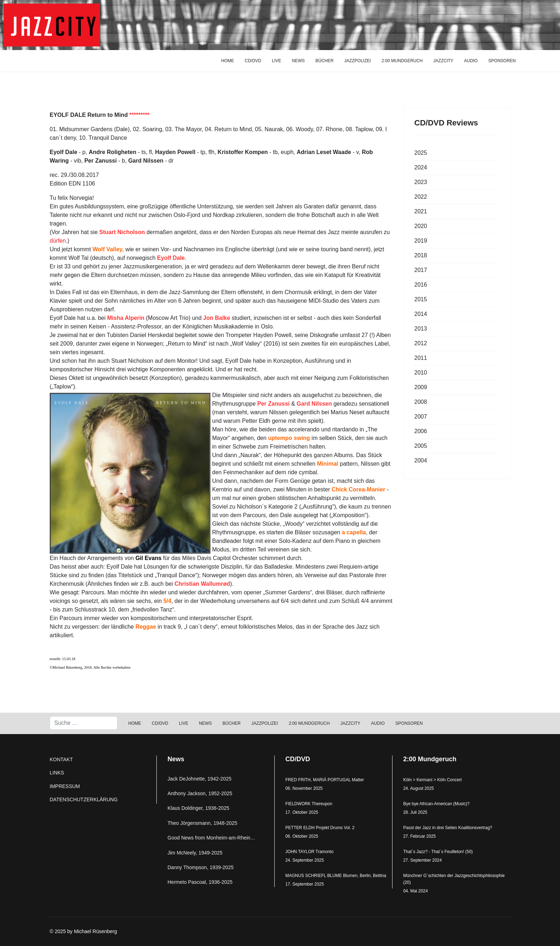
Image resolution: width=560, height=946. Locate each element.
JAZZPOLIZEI (358, 61)
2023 (421, 182)
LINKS (57, 773)
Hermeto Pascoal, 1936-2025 (200, 882)
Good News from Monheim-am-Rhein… (211, 838)
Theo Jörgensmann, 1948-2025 (202, 823)
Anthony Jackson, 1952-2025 (200, 793)
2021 (421, 211)
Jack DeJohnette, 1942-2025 (199, 779)
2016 (421, 285)
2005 (421, 446)
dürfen (58, 241)
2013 (421, 329)
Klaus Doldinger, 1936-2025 (198, 808)
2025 (421, 153)
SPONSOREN (502, 61)
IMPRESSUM (65, 786)
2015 (421, 299)
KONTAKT (61, 759)
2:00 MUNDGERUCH (402, 61)
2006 (421, 431)
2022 (421, 197)
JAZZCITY (443, 61)
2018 (421, 255)
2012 (421, 343)
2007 (421, 417)
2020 (421, 226)
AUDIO (471, 61)
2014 (421, 314)
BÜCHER (324, 61)
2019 (421, 241)
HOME (227, 61)
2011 (421, 358)
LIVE (276, 61)
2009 (421, 387)
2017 (421, 270)
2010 (421, 373)
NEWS (298, 61)
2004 (421, 460)
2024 (421, 167)
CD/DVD (253, 61)
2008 (421, 402)
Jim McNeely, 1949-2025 (195, 853)
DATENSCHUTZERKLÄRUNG (84, 799)
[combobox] (84, 723)
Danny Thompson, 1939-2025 (201, 867)
